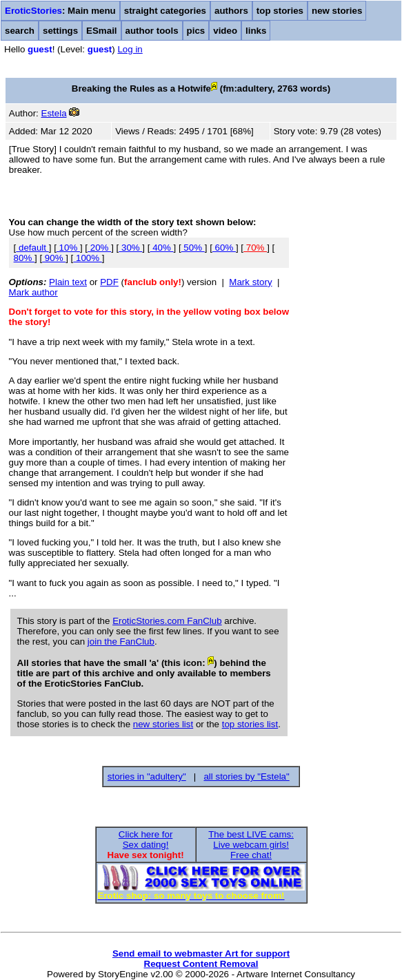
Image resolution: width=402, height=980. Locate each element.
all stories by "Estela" (246, 776)
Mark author (33, 292)
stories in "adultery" (147, 776)
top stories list (250, 724)
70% (255, 248)
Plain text (68, 282)
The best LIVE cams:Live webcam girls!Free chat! (251, 845)
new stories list (163, 724)
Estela (54, 113)
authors (231, 11)
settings (60, 31)
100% (88, 258)
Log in (130, 49)
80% (24, 258)
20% (99, 248)
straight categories (165, 11)
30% (130, 248)
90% (54, 258)
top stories (280, 11)
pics (196, 31)
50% (193, 248)
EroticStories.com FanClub (167, 621)
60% (224, 248)
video (225, 31)
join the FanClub (121, 642)
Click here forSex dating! (146, 840)
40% (161, 248)
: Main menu (60, 11)
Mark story (250, 282)
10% (68, 248)
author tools (152, 31)
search (20, 31)
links (256, 31)
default (32, 248)
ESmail (101, 31)
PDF (109, 282)
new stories (337, 11)
